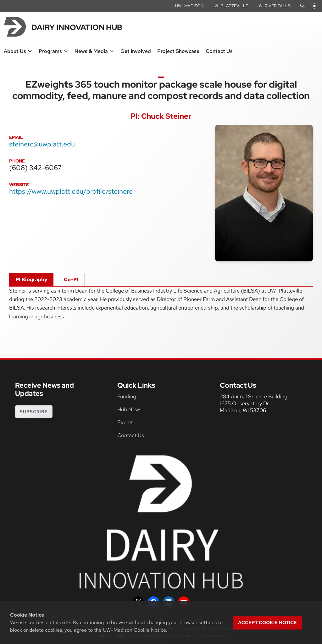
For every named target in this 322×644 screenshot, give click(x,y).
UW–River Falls (273, 6)
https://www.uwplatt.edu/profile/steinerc (71, 191)
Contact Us (131, 435)
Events (125, 422)
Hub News (129, 409)
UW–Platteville (230, 6)
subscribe (34, 412)
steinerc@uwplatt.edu (42, 144)
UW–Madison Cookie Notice (134, 630)
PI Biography (31, 279)
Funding (127, 396)
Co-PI (71, 279)
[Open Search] (303, 6)
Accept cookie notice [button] (267, 623)
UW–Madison (190, 6)
